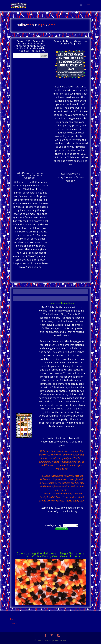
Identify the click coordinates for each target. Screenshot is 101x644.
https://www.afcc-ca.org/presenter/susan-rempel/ (70, 177)
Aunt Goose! (61, 640)
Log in (15, 623)
